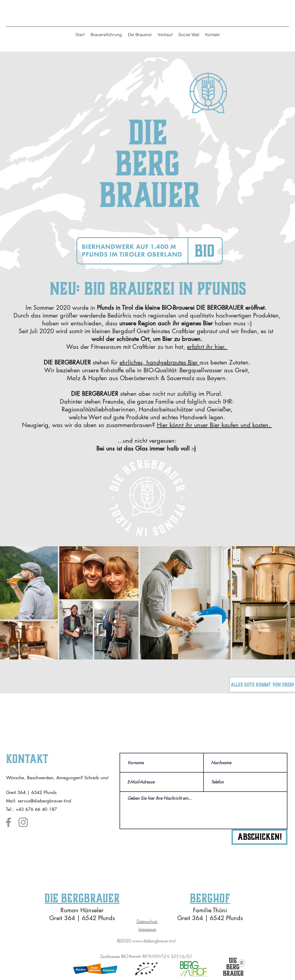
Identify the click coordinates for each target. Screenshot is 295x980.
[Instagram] (23, 822)
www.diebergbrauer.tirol (154, 941)
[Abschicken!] (259, 837)
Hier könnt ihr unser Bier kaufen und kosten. (214, 425)
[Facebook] (8, 822)
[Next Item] (286, 603)
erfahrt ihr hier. (207, 347)
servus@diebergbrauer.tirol (44, 801)
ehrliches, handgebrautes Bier (160, 362)
